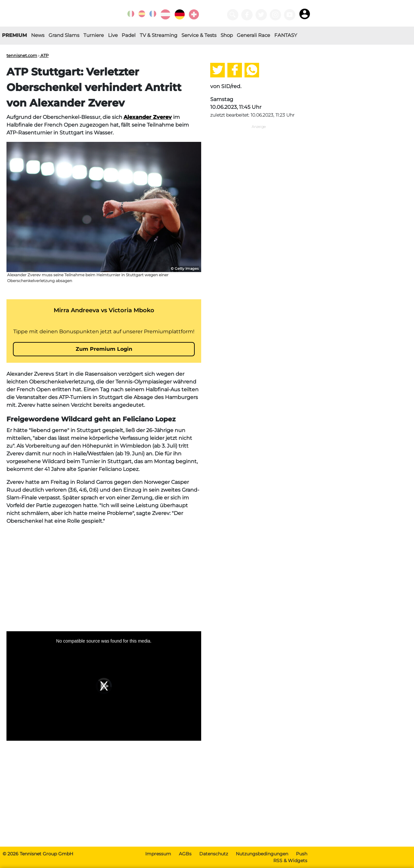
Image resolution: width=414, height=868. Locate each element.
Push (302, 854)
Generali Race (253, 35)
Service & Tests (199, 35)
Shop (227, 35)
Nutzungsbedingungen (262, 854)
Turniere (94, 35)
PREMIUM (14, 35)
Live (113, 35)
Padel (129, 35)
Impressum (158, 854)
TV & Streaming (158, 35)
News (38, 35)
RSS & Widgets (290, 861)
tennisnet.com (22, 55)
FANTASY (286, 35)
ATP (44, 55)
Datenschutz (214, 854)
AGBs (185, 854)
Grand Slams (64, 35)
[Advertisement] (104, 576)
